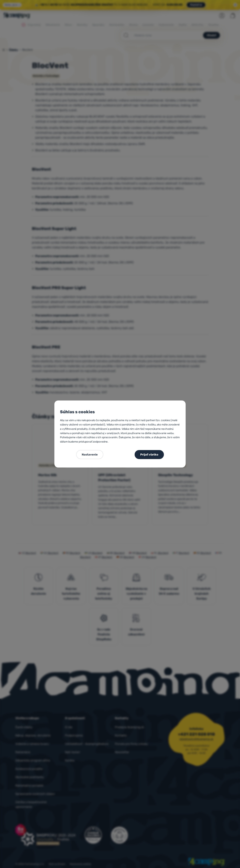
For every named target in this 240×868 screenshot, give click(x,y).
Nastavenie (90, 455)
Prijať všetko (149, 455)
